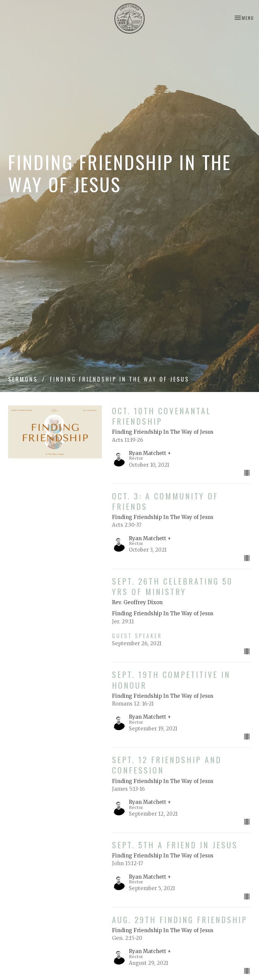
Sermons (23, 379)
